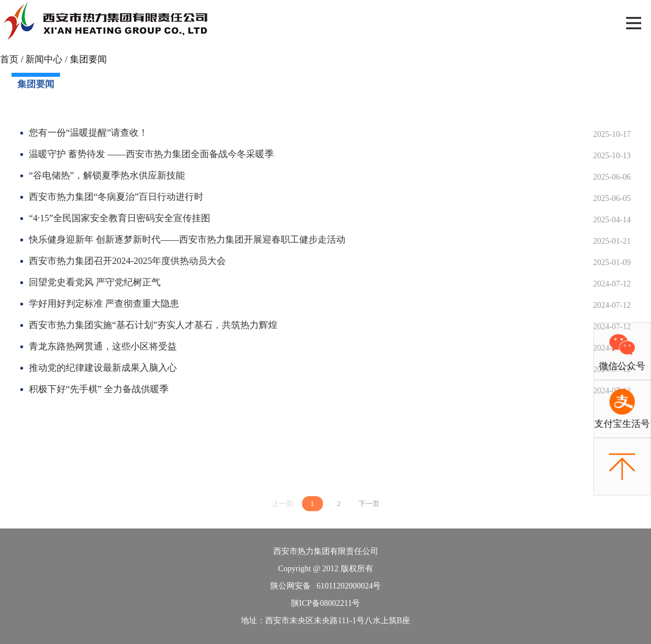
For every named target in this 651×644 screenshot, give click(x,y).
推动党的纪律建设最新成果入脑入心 (103, 368)
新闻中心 (44, 59)
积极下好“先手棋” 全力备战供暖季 (99, 389)
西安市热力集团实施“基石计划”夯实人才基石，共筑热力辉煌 (153, 325)
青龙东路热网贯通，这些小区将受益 (103, 346)
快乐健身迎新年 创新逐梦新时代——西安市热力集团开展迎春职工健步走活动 (187, 239)
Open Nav (639, 15)
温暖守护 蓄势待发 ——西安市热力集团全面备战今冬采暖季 (151, 154)
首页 (9, 59)
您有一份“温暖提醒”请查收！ (88, 133)
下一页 (369, 504)
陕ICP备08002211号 (325, 603)
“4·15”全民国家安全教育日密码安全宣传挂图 (120, 218)
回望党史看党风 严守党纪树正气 (95, 282)
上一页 (282, 504)
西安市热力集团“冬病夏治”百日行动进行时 (116, 197)
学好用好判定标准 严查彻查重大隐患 (104, 304)
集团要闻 (88, 59)
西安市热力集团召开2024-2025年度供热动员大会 (127, 261)
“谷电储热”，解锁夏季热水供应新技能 (107, 175)
